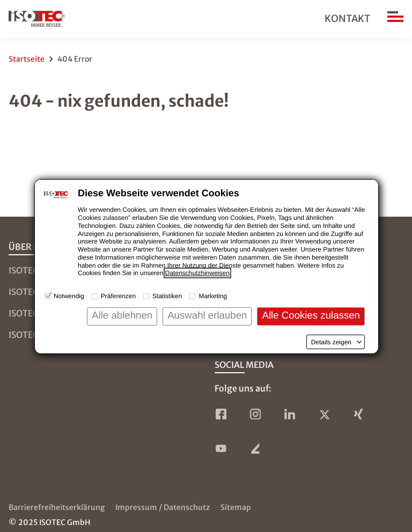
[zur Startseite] (37, 19)
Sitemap (236, 507)
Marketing (213, 296)
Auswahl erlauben (207, 315)
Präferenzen (118, 296)
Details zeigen (331, 342)
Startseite (27, 59)
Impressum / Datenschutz (163, 507)
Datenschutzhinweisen (197, 273)
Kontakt (347, 19)
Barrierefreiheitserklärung (57, 507)
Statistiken (167, 296)
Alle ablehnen (122, 315)
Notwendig (69, 296)
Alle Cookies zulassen (311, 315)
